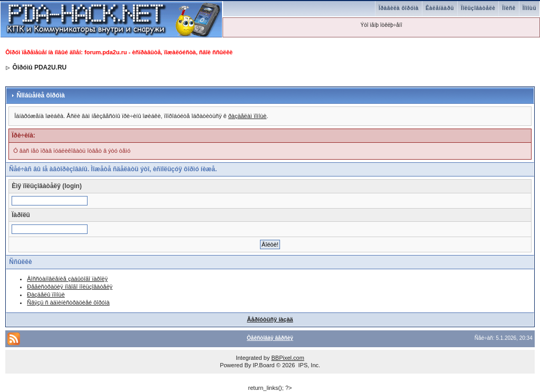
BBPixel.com (287, 358)
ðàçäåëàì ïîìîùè (248, 116)
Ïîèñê (509, 8)
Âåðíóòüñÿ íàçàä (270, 319)
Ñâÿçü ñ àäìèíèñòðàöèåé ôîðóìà (68, 302)
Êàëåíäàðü (440, 8)
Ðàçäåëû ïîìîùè (46, 295)
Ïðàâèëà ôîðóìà (399, 8)
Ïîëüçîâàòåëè (478, 8)
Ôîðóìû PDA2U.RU (40, 67)
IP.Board (263, 365)
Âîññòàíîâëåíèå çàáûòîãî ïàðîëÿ (67, 279)
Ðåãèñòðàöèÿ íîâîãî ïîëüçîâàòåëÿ (70, 287)
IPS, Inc (308, 365)
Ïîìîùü (529, 8)
